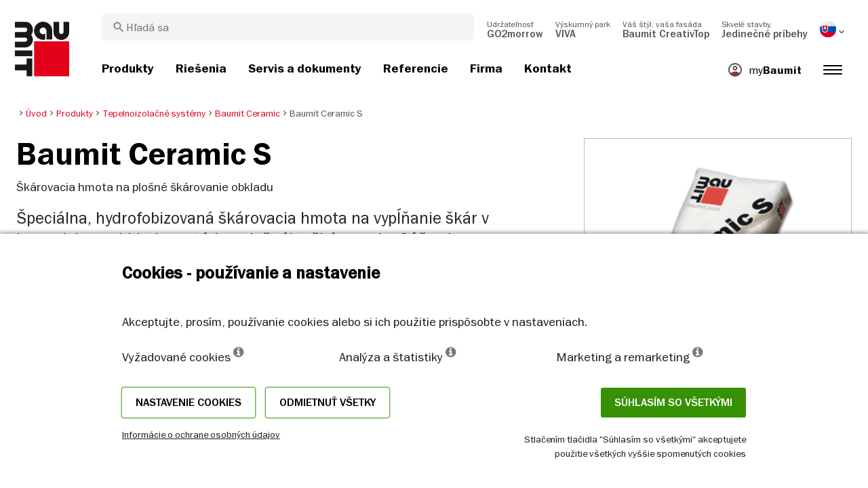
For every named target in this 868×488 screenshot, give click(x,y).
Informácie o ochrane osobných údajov (201, 434)
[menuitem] (515, 29)
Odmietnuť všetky (328, 403)
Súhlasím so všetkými (673, 403)
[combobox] (288, 27)
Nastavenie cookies (189, 403)
